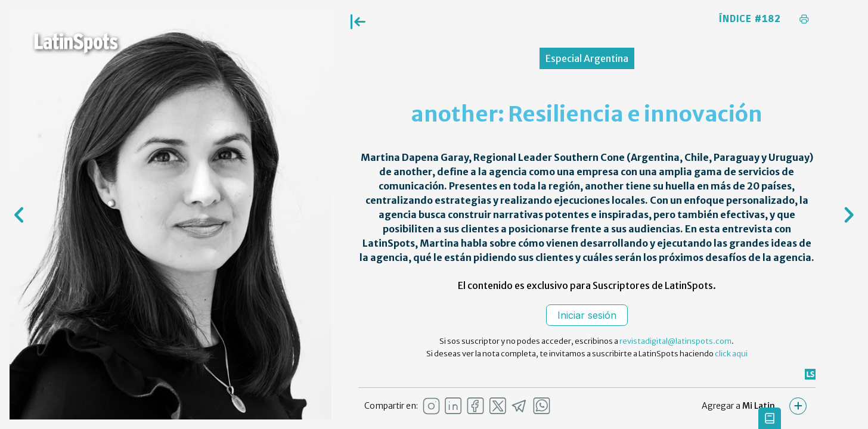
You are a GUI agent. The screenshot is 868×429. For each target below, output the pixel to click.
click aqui (731, 354)
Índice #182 (750, 19)
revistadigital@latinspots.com (675, 341)
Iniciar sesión (587, 315)
